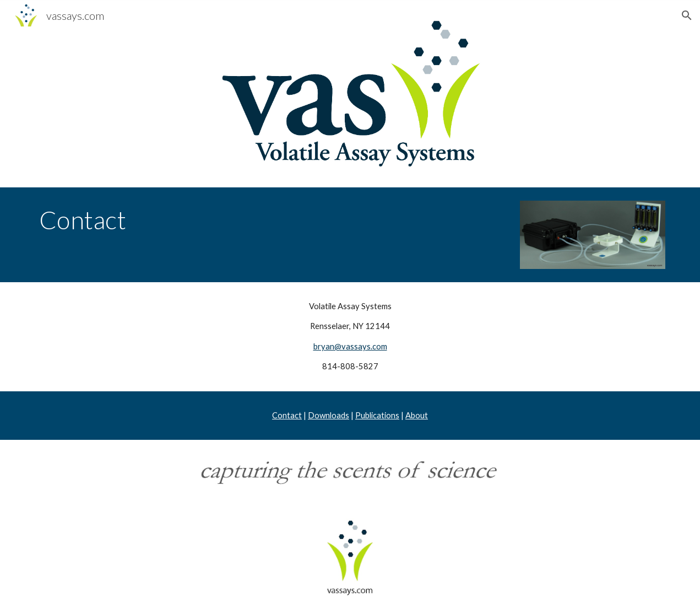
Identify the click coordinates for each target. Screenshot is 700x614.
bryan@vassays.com (350, 346)
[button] (687, 15)
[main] (269, 220)
